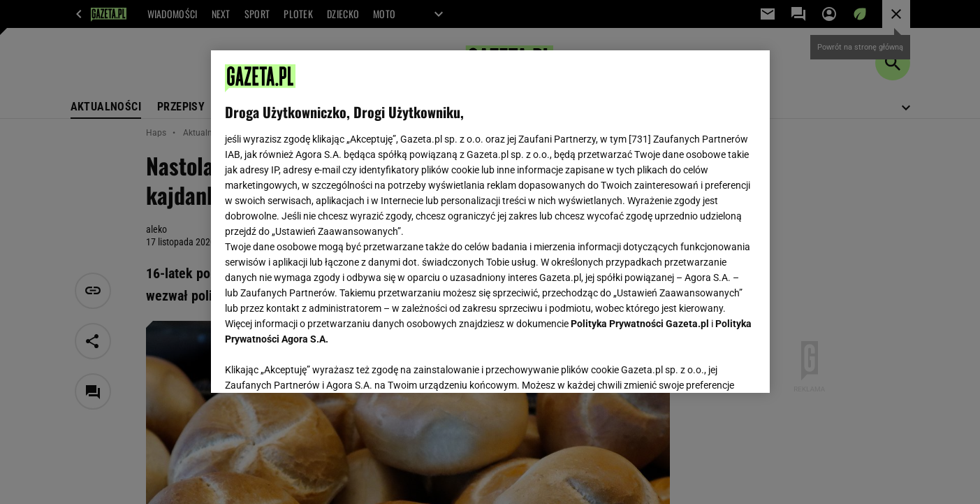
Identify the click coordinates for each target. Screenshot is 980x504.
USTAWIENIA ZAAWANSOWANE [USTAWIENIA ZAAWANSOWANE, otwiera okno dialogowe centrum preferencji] (316, 365)
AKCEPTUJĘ (708, 366)
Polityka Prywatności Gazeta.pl (640, 324)
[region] (490, 222)
